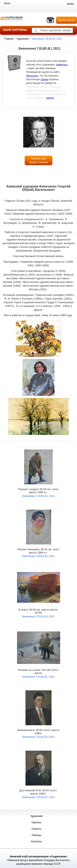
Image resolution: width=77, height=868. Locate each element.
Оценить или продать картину (39, 160)
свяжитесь (62, 65)
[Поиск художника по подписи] (36, 31)
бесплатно (32, 76)
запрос (50, 98)
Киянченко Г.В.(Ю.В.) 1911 (38, 496)
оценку (45, 79)
